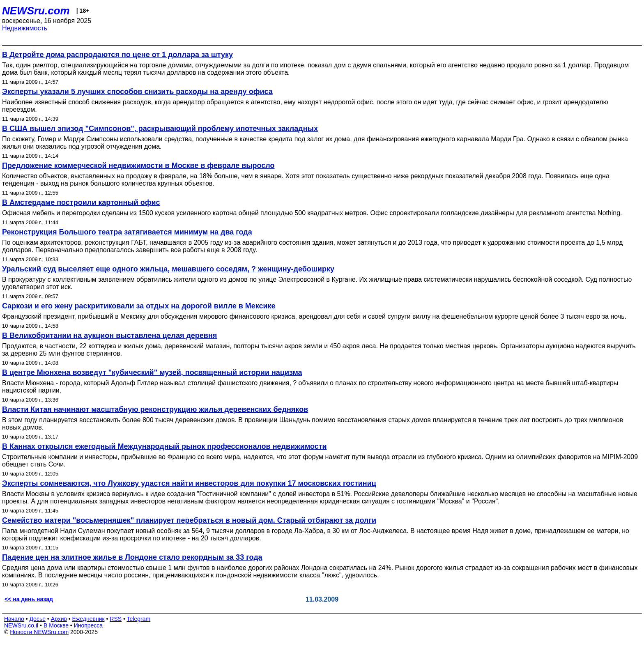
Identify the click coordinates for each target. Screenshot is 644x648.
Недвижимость (25, 28)
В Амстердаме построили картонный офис (81, 202)
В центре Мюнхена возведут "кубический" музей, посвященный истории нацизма (152, 372)
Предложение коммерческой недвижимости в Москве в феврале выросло (138, 165)
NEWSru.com (36, 11)
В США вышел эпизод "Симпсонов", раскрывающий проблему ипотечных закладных (160, 129)
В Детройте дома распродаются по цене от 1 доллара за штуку (117, 55)
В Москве (56, 625)
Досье (37, 619)
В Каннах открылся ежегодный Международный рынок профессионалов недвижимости (164, 446)
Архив (59, 619)
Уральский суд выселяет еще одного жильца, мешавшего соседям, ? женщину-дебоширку (168, 269)
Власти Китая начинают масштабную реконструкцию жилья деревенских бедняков (155, 409)
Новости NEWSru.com (39, 632)
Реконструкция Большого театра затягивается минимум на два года (127, 232)
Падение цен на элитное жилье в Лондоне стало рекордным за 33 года (132, 557)
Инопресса (89, 625)
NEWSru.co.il (21, 625)
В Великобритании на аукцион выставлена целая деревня (109, 335)
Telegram (139, 619)
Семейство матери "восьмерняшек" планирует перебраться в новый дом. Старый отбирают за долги (189, 520)
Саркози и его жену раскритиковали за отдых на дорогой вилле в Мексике (139, 306)
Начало (14, 619)
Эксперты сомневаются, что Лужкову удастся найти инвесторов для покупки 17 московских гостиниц (189, 483)
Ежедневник (89, 619)
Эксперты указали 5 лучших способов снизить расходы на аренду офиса (137, 92)
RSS (116, 619)
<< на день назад (29, 599)
